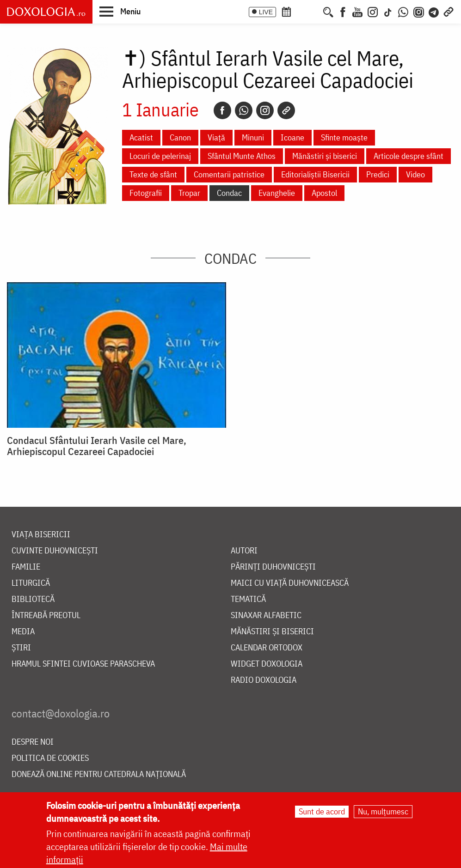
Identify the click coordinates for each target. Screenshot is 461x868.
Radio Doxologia (264, 680)
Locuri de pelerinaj (160, 156)
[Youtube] (357, 11)
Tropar (189, 193)
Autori (244, 551)
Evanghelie (277, 193)
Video (415, 174)
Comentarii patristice (229, 174)
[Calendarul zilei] (301, 11)
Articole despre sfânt (409, 156)
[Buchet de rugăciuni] (315, 11)
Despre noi (33, 742)
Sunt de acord (322, 811)
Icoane (292, 137)
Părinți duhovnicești (273, 567)
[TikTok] (388, 11)
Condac (229, 193)
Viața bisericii (41, 535)
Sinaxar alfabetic (266, 616)
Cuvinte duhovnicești (55, 551)
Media (23, 632)
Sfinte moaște (344, 137)
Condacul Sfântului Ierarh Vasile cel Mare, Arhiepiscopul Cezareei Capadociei (97, 446)
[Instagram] (373, 11)
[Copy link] (286, 110)
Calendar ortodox (267, 648)
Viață (216, 137)
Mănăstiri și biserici (325, 156)
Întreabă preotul (46, 616)
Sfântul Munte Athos (242, 156)
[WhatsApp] (403, 11)
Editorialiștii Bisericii (315, 174)
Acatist (141, 137)
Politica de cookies (50, 758)
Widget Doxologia (267, 664)
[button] (120, 11)
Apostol (324, 193)
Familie (26, 567)
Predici (378, 174)
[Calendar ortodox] (286, 11)
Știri (21, 648)
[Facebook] (343, 11)
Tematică (248, 599)
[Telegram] (434, 11)
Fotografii (146, 193)
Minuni (253, 137)
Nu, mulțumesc (383, 811)
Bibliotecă (33, 599)
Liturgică (31, 583)
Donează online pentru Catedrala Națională (99, 774)
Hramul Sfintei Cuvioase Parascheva (83, 664)
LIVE (266, 12)
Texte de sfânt (153, 174)
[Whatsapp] (244, 110)
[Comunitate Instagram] (419, 11)
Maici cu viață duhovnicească (290, 583)
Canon (180, 137)
